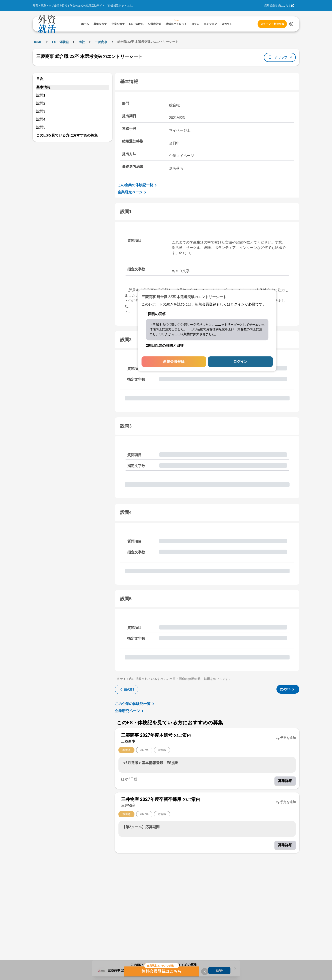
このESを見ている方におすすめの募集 (67, 135)
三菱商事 (101, 42)
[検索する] (291, 24)
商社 (82, 42)
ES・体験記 (60, 42)
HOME (37, 42)
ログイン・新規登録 (272, 24)
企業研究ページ (133, 192)
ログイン (240, 362)
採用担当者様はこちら (278, 6)
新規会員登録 (174, 362)
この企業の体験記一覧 (138, 185)
